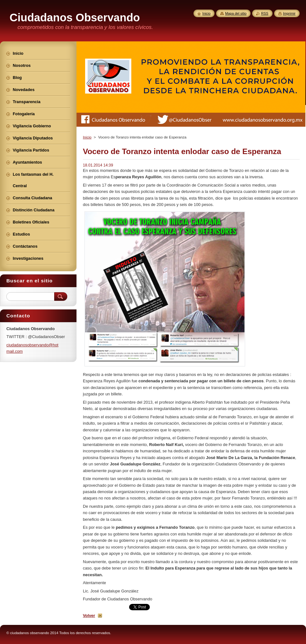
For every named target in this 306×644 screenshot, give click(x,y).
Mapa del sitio (236, 13)
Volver (89, 616)
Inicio (87, 137)
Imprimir (289, 13)
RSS (265, 13)
